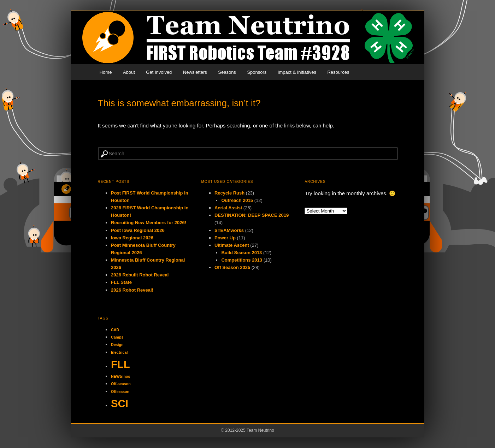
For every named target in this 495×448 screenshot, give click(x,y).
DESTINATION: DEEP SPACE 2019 (252, 215)
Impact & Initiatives (297, 72)
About (129, 72)
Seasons (227, 72)
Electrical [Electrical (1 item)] (119, 352)
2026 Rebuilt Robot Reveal (140, 275)
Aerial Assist (228, 208)
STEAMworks (229, 230)
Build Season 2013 (241, 253)
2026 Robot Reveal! (132, 290)
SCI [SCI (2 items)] (120, 403)
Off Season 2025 (232, 267)
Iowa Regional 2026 (132, 238)
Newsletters (195, 72)
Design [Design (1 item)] (117, 345)
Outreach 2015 (237, 200)
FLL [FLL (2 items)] (120, 364)
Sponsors (257, 72)
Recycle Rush (229, 193)
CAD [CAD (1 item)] (115, 330)
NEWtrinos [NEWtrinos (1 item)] (120, 376)
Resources (338, 72)
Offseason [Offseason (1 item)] (120, 392)
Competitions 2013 (242, 260)
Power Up (225, 238)
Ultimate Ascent (232, 245)
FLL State (121, 282)
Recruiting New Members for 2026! (149, 223)
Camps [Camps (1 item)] (117, 337)
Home (106, 72)
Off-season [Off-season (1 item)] (121, 384)
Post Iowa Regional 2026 (138, 230)
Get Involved (159, 72)
